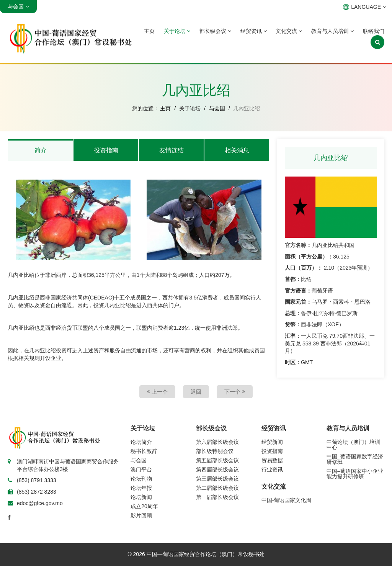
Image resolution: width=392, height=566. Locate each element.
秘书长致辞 (144, 451)
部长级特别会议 (215, 451)
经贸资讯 (254, 31)
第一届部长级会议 (217, 497)
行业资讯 (272, 469)
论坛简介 (141, 442)
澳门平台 (141, 469)
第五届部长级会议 (217, 460)
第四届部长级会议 (217, 469)
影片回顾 (141, 515)
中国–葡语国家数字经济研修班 (355, 459)
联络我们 (374, 31)
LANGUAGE (365, 7)
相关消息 (237, 150)
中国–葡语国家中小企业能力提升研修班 (355, 474)
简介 (41, 150)
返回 (196, 392)
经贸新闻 (272, 442)
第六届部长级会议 (217, 442)
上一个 (157, 392)
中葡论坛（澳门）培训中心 (353, 445)
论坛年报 (141, 488)
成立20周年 (144, 506)
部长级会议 (215, 31)
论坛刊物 (141, 479)
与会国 (217, 108)
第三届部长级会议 (217, 479)
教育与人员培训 (332, 31)
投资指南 (106, 150)
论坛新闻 (141, 497)
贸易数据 (272, 460)
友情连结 (171, 150)
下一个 (235, 392)
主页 (149, 31)
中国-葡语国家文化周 (287, 500)
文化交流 (289, 31)
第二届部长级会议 (217, 488)
